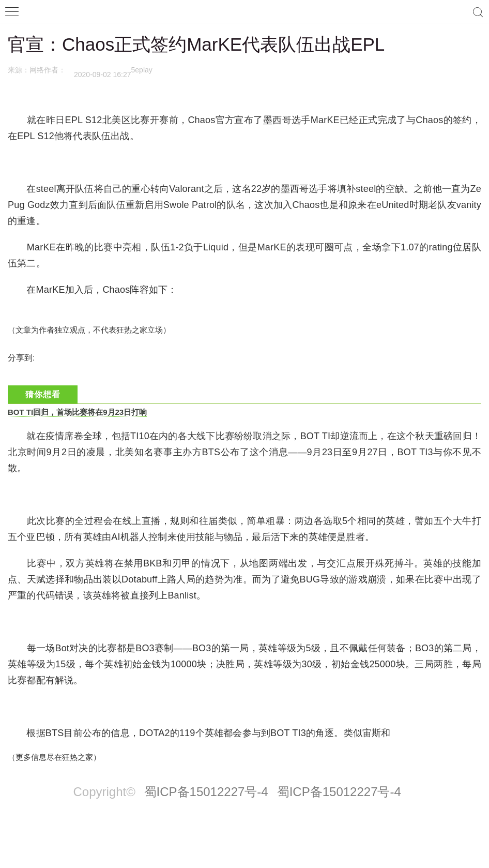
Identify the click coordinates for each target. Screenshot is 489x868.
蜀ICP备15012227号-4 (206, 792)
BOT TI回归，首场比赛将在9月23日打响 (77, 412)
